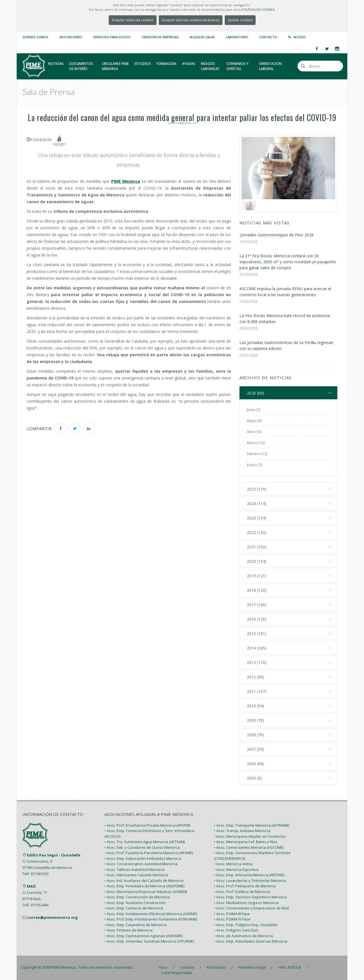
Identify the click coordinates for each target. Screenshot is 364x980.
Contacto (268, 37)
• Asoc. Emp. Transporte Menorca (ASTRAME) (252, 820)
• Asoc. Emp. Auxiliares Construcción (135, 898)
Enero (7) (254, 465)
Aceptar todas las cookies (133, 20)
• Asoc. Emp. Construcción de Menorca (137, 892)
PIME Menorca (63, 962)
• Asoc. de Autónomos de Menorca (243, 931)
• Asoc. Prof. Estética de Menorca (242, 887)
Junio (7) (253, 410)
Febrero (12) (257, 454)
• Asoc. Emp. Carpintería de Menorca (135, 920)
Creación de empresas (160, 37)
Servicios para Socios (112, 37)
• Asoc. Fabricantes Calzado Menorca (136, 870)
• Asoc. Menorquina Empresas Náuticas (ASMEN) (146, 887)
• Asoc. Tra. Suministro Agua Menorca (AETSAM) (145, 837)
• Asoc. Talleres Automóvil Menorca (134, 865)
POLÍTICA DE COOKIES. (259, 9)
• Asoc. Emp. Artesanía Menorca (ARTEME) (249, 870)
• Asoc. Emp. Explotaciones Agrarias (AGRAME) (144, 931)
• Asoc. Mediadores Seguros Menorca (246, 898)
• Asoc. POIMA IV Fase (232, 915)
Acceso (300, 37)
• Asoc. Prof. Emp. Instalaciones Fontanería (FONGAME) (151, 915)
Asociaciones (71, 37)
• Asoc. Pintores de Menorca (129, 926)
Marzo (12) (256, 443)
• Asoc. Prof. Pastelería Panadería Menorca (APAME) (149, 848)
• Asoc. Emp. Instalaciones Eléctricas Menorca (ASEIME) (151, 909)
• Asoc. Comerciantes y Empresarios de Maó (252, 903)
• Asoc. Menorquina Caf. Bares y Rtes (246, 837)
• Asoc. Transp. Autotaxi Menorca (242, 826)
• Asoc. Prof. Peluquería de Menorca (245, 881)
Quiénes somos (35, 37)
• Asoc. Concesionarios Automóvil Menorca (141, 859)
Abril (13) (254, 432)
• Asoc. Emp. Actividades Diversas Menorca (251, 937)
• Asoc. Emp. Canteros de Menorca (134, 903)
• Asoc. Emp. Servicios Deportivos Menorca (250, 892)
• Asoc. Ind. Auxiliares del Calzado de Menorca (144, 876)
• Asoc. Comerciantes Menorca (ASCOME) (249, 843)
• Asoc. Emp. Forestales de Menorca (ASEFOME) (144, 881)
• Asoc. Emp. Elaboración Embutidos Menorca (143, 854)
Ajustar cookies (240, 20)
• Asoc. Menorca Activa (233, 859)
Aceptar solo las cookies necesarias (191, 20)
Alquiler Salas (202, 37)
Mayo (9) (254, 421)
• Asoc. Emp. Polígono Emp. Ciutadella (246, 920)
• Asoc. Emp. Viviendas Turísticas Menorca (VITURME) (149, 937)
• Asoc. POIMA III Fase (232, 909)
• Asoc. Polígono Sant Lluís (236, 926)
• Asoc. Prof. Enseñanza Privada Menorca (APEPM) (147, 820)
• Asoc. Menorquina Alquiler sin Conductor (250, 831)
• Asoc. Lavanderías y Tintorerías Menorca (250, 876)
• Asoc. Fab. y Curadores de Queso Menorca (142, 843)
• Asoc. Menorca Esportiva (236, 865)
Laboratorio (237, 37)
